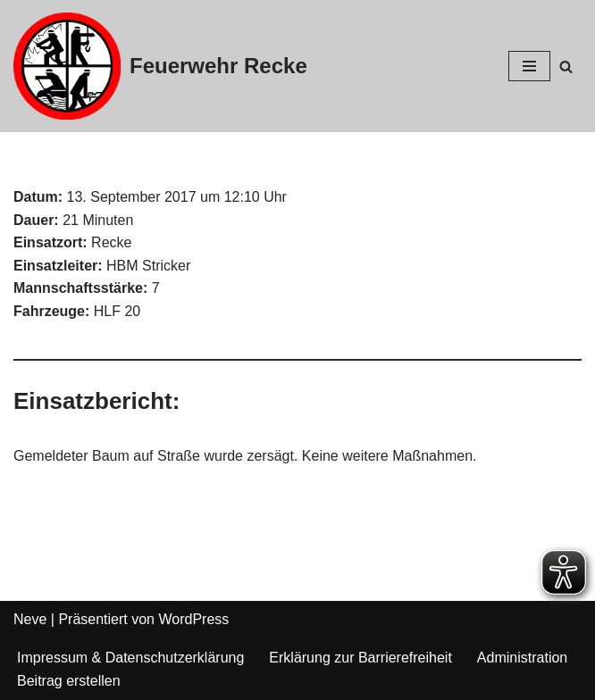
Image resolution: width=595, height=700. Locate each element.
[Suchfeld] (566, 67)
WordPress (193, 619)
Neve (30, 619)
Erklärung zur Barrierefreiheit (360, 658)
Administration (522, 658)
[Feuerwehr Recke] (160, 66)
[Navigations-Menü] (529, 66)
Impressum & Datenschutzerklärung (130, 658)
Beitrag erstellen (69, 681)
